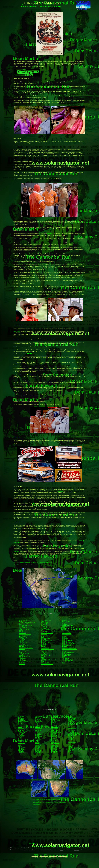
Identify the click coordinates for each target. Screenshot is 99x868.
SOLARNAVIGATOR (63, 856)
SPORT (60, 7)
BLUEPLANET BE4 (44, 856)
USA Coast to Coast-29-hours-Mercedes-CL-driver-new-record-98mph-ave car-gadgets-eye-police (33, 562)
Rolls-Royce (52, 179)
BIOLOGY (27, 7)
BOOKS (32, 7)
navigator (29, 353)
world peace (76, 850)
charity (61, 850)
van (34, 503)
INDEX (52, 7)
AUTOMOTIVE (35, 856)
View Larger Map (34, 843)
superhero (50, 234)
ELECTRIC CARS (53, 856)
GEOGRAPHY (41, 7)
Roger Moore (17, 331)
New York (60, 491)
